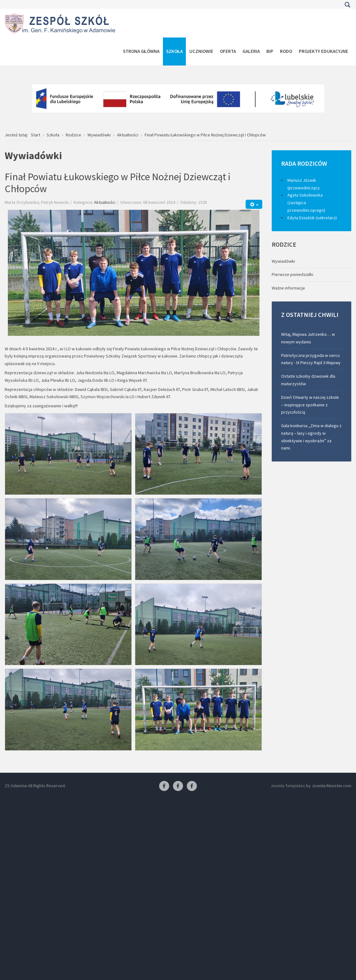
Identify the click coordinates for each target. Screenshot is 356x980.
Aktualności (105, 202)
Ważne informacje (288, 288)
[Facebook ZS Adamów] (164, 786)
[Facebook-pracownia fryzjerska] (178, 786)
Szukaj (347, 5)
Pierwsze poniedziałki (292, 274)
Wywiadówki (283, 261)
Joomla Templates (288, 786)
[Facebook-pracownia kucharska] (192, 786)
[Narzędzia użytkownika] (254, 204)
